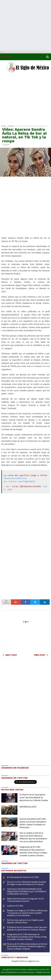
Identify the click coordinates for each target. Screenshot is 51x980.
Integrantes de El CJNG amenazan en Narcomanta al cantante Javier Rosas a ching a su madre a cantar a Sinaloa (27, 937)
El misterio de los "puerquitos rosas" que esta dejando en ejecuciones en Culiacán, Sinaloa (34, 797)
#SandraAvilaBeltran (15, 479)
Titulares (11, 126)
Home (4, 126)
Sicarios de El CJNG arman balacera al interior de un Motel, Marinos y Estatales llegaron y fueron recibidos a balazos (27, 946)
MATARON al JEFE (28, 807)
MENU (7, 57)
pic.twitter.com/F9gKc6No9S (19, 482)
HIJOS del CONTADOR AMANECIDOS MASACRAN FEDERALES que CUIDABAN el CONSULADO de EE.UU (27, 891)
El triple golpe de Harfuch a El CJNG (23, 877)
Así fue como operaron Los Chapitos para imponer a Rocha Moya (25, 921)
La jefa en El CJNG (15, 906)
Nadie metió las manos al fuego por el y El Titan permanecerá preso (25, 900)
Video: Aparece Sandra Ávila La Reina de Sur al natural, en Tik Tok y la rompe (24, 135)
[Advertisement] (25, 25)
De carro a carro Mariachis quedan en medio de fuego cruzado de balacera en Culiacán (27, 883)
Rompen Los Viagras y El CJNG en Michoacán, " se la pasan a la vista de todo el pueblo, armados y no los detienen (27, 913)
